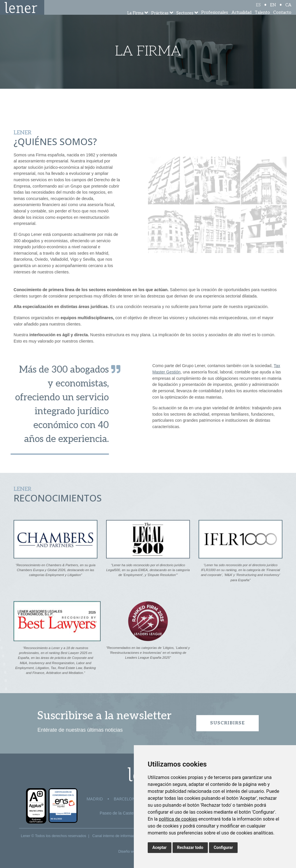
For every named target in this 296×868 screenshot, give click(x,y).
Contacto (282, 20)
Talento (262, 20)
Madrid (95, 799)
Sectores (185, 21)
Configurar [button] (223, 847)
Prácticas (160, 21)
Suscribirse (227, 723)
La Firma (135, 21)
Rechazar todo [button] (190, 847)
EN (273, 9)
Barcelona (126, 799)
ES (258, 9)
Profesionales (215, 20)
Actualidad (242, 20)
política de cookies (178, 819)
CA (288, 9)
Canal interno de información (116, 836)
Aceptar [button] (160, 847)
